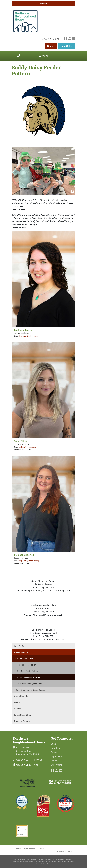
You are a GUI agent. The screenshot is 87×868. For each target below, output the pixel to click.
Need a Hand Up (21, 652)
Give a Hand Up (21, 696)
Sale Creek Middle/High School (30, 684)
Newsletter (56, 748)
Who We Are (20, 646)
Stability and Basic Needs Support (30, 690)
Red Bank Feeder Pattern (28, 671)
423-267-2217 (51, 39)
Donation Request (22, 721)
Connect (18, 709)
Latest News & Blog (23, 715)
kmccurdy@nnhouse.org (29, 336)
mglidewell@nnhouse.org (29, 561)
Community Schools (24, 659)
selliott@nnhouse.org (28, 447)
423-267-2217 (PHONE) (27, 760)
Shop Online (67, 46)
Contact (55, 752)
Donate (43, 4)
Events (17, 702)
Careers (54, 760)
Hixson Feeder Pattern (26, 665)
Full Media (68, 851)
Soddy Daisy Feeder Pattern (29, 677)
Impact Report (58, 756)
